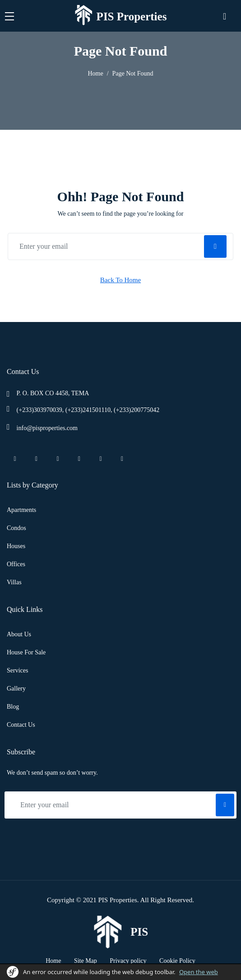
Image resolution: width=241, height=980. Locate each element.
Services (17, 670)
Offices (16, 564)
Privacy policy (128, 961)
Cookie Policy (177, 961)
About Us (19, 634)
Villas (14, 582)
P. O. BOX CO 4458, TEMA (53, 393)
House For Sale (26, 652)
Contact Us (21, 725)
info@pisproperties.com (47, 428)
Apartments (21, 510)
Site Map (86, 961)
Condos (16, 528)
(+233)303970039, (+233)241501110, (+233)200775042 (88, 410)
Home (95, 73)
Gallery (16, 689)
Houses (16, 546)
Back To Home (120, 280)
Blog (13, 707)
